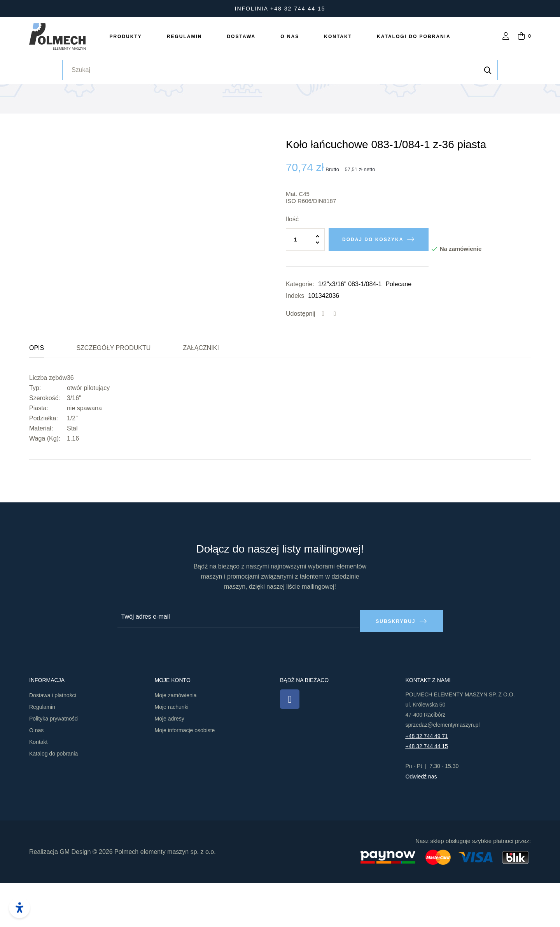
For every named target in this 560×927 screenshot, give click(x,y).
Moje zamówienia (176, 740)
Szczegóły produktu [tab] (113, 396)
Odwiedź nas (421, 821)
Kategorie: (300, 333)
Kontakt (38, 786)
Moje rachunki (172, 751)
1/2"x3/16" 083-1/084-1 (350, 333)
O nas (36, 775)
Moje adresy (170, 763)
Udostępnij (323, 362)
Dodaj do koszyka (373, 288)
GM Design (75, 896)
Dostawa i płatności (53, 740)
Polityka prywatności (54, 763)
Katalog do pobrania (53, 798)
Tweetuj (335, 362)
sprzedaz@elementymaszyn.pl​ (443, 769)
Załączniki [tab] (201, 396)
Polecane (398, 333)
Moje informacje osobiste (185, 775)
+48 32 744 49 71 (427, 780)
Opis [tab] (37, 396)
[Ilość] (305, 288)
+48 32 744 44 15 (427, 791)
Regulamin (42, 751)
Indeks (295, 344)
